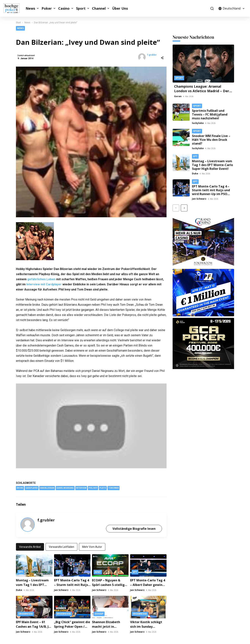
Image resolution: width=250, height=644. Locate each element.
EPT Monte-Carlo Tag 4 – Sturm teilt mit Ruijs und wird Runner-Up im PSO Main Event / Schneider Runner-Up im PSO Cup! (211, 194)
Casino (64, 8)
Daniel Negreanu (65, 486)
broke (20, 486)
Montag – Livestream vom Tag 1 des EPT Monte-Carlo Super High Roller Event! (212, 165)
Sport (81, 8)
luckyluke (198, 123)
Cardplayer (32, 486)
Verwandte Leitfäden (61, 545)
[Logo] (13, 8)
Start (18, 23)
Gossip (99, 613)
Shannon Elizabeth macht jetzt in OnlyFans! (106, 625)
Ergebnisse (26, 613)
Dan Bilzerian (47, 486)
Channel (99, 8)
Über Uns (120, 8)
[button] (212, 8)
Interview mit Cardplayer (44, 283)
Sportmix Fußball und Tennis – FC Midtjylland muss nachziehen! (210, 114)
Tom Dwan (114, 486)
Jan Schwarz (61, 589)
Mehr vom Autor (92, 545)
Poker (47, 8)
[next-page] (184, 208)
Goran (178, 96)
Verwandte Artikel (30, 545)
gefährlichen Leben (41, 278)
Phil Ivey (93, 486)
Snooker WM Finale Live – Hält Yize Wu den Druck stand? (211, 140)
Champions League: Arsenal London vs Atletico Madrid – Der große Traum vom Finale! (202, 91)
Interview (81, 486)
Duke (19, 589)
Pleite (103, 486)
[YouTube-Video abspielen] (91, 424)
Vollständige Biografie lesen (134, 527)
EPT (21, 571)
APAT (98, 571)
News (30, 8)
